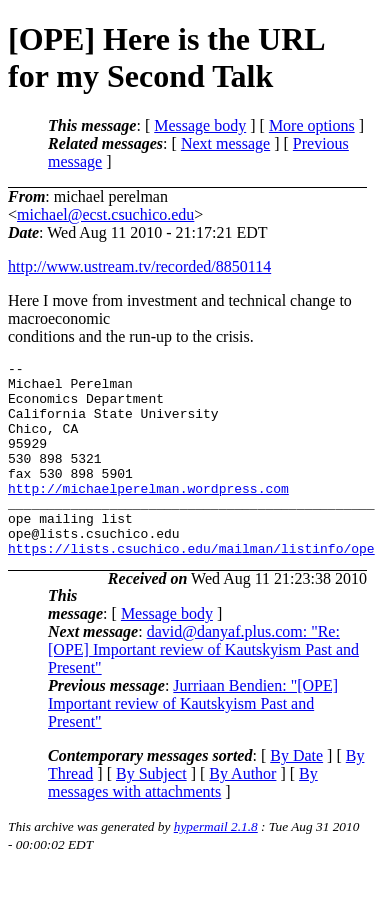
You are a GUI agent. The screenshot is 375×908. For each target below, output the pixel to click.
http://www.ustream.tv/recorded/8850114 (139, 266)
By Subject (151, 812)
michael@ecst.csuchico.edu (105, 214)
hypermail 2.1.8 (216, 865)
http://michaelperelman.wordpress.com (148, 515)
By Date (296, 794)
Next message (225, 143)
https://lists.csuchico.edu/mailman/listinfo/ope (191, 587)
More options (312, 125)
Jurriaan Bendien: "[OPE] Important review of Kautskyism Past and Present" (193, 742)
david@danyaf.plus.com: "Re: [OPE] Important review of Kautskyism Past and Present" (203, 688)
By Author (242, 812)
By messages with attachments (183, 821)
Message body (200, 125)
